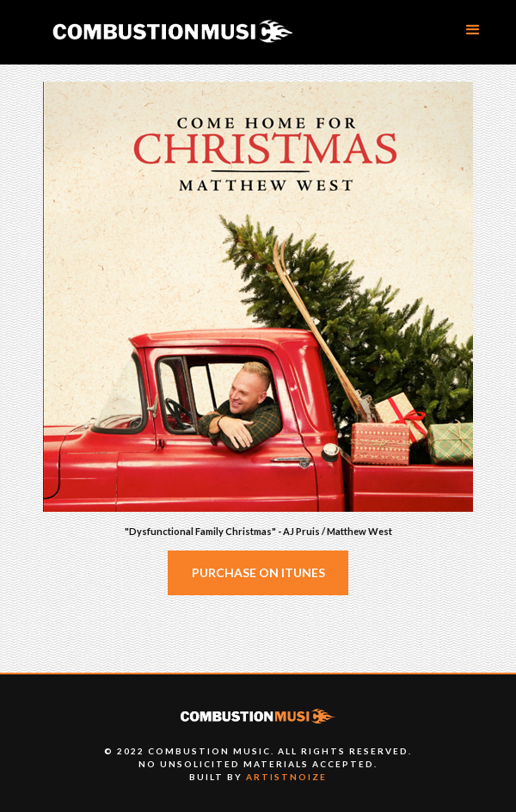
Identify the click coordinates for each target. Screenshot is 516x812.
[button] (473, 30)
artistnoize (286, 777)
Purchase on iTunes (258, 572)
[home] (172, 32)
